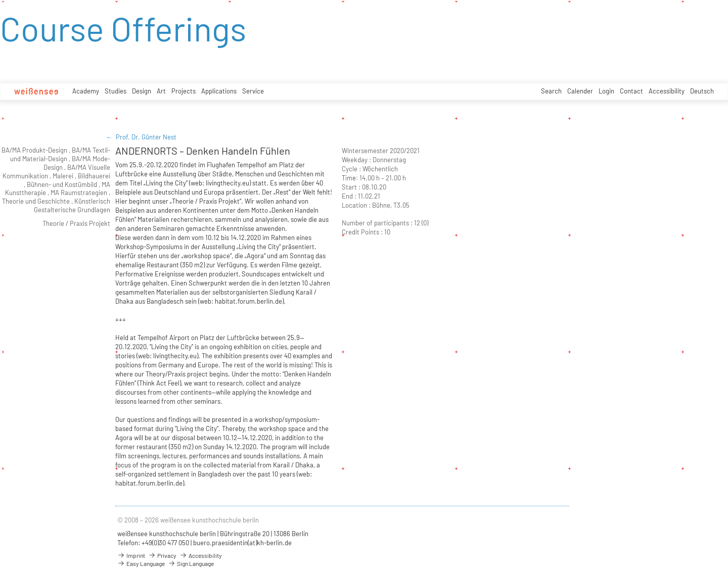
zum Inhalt (0, 0)
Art (161, 91)
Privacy (162, 555)
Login (606, 91)
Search (551, 91)
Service (253, 91)
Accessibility (667, 91)
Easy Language (141, 563)
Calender (580, 91)
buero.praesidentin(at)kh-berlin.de (242, 543)
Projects (184, 91)
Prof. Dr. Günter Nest (146, 137)
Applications (219, 91)
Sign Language (191, 563)
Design (142, 91)
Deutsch (702, 91)
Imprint (131, 555)
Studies (116, 91)
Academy (86, 91)
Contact (631, 91)
